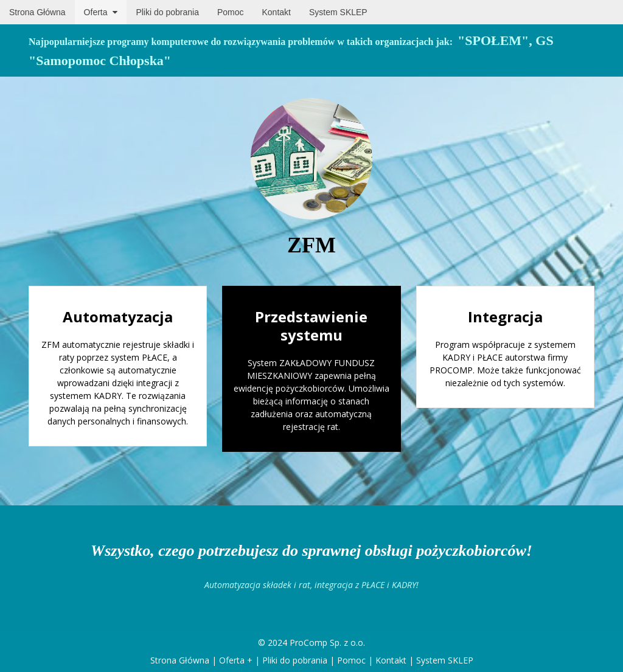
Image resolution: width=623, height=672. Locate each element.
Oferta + (236, 660)
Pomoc (351, 660)
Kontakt (391, 660)
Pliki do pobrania (295, 660)
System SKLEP (445, 660)
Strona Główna (180, 660)
